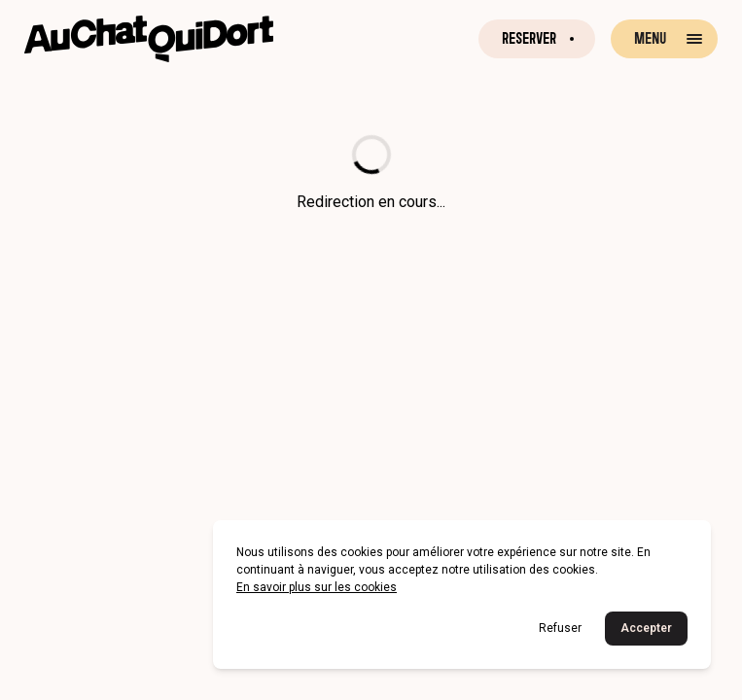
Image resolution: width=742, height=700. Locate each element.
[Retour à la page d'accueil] (149, 39)
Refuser (560, 628)
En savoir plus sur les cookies (317, 587)
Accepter (646, 628)
